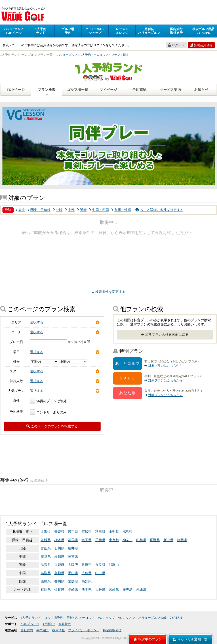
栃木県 (59, 540)
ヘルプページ (30, 624)
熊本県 (87, 589)
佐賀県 (59, 589)
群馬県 (73, 540)
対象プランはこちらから (163, 366)
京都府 (59, 565)
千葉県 (100, 540)
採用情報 (59, 630)
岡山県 (73, 573)
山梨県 (141, 540)
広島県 (87, 573)
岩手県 (73, 532)
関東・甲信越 (39, 210)
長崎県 (73, 589)
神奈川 (127, 540)
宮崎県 (114, 589)
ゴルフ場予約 (54, 618)
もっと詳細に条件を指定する (159, 210)
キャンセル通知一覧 (190, 639)
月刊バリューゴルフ (80, 618)
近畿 (82, 210)
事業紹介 (43, 630)
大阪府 (73, 565)
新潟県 (168, 540)
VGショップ (106, 618)
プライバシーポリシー (84, 630)
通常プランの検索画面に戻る (165, 334)
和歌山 (114, 565)
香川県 (59, 581)
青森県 (59, 532)
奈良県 (100, 565)
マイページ (108, 90)
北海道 (46, 532)
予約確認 (139, 90)
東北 (20, 210)
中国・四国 (99, 210)
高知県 (87, 581)
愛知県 (59, 556)
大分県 (100, 589)
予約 (68, 31)
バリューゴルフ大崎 (152, 618)
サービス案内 (170, 90)
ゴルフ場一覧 (78, 90)
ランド (41, 31)
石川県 (59, 548)
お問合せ (49, 624)
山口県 (100, 573)
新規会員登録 (201, 45)
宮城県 (87, 532)
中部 (70, 210)
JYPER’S (176, 618)
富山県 (46, 548)
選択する (37, 322)
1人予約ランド (31, 618)
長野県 (155, 540)
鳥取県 (46, 573)
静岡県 (182, 540)
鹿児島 (127, 589)
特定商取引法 (112, 630)
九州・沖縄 (121, 210)
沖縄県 (141, 589)
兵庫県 (87, 565)
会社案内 (27, 630)
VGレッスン (127, 618)
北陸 (58, 210)
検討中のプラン (148, 639)
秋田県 (100, 532)
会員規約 (65, 624)
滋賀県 (46, 565)
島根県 (59, 573)
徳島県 (46, 581)
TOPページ (16, 90)
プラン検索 (47, 90)
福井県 (73, 548)
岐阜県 (46, 556)
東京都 (114, 540)
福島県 (127, 532)
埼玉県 (87, 540)
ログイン (176, 45)
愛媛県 (73, 581)
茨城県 (46, 540)
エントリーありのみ (48, 412)
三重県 (73, 556)
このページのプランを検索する (52, 426)
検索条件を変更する (108, 292)
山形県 (114, 532)
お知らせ (201, 90)
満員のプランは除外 (48, 401)
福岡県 (46, 589)
